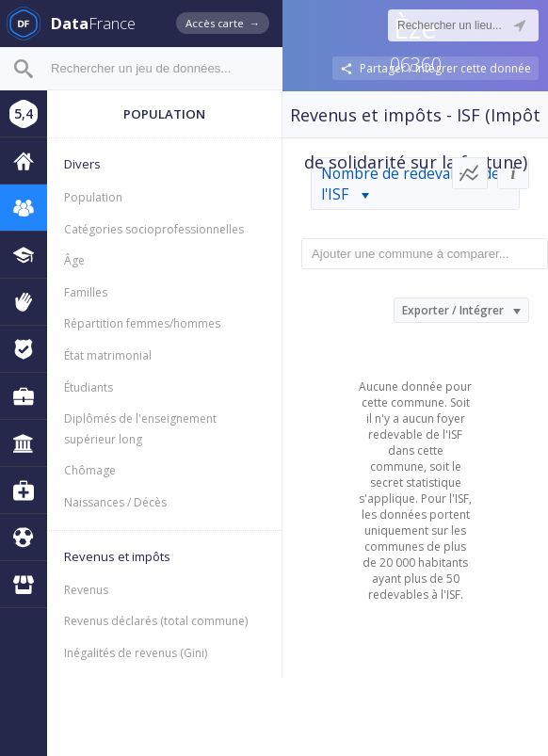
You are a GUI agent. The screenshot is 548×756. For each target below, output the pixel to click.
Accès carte (223, 23)
